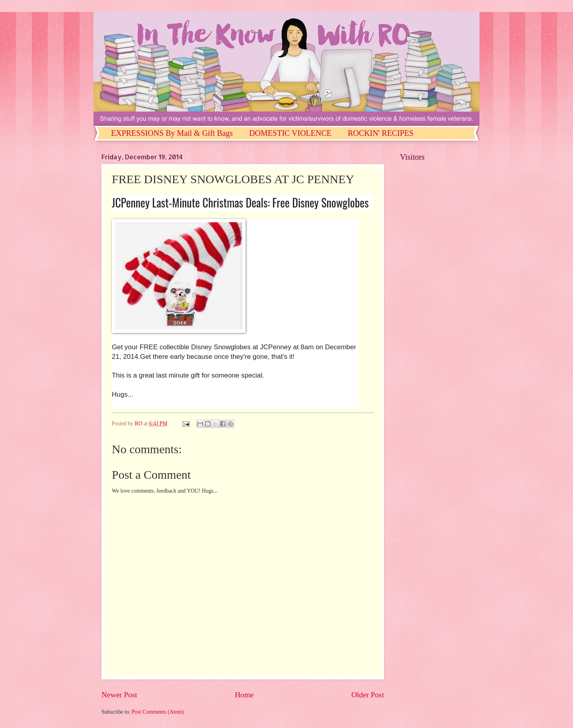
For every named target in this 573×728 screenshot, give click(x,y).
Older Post (368, 695)
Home (244, 695)
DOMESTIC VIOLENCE (290, 133)
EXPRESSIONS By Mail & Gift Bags (172, 133)
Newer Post (119, 695)
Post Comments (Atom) (158, 712)
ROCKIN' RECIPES (381, 133)
